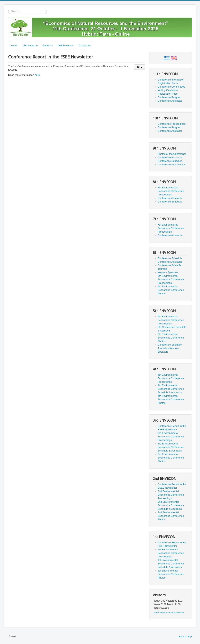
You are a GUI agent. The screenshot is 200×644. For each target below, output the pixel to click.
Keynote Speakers (168, 272)
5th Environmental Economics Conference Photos (171, 338)
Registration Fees (168, 94)
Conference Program (169, 97)
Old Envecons (66, 45)
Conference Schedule (170, 161)
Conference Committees (171, 87)
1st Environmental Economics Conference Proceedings (171, 553)
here (37, 75)
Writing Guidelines (168, 90)
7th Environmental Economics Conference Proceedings (171, 228)
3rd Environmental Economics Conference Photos (171, 458)
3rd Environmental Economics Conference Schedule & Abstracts (171, 447)
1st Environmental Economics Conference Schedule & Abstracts (171, 564)
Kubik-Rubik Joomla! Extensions (169, 613)
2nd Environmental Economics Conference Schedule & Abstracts (171, 505)
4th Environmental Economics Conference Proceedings (171, 378)
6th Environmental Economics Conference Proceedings (171, 279)
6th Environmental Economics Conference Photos (171, 290)
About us (48, 45)
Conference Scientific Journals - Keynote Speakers (170, 348)
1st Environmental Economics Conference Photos (171, 574)
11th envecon (30, 45)
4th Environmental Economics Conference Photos (171, 399)
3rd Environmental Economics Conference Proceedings (171, 437)
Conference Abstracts (170, 101)
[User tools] (140, 67)
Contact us (85, 45)
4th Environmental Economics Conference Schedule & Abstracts (171, 389)
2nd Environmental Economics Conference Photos (171, 516)
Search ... (8, 9)
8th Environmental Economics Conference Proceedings (171, 191)
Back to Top (185, 636)
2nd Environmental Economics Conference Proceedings (171, 495)
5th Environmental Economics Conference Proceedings (171, 320)
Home (14, 45)
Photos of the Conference (172, 154)
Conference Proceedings (172, 124)
